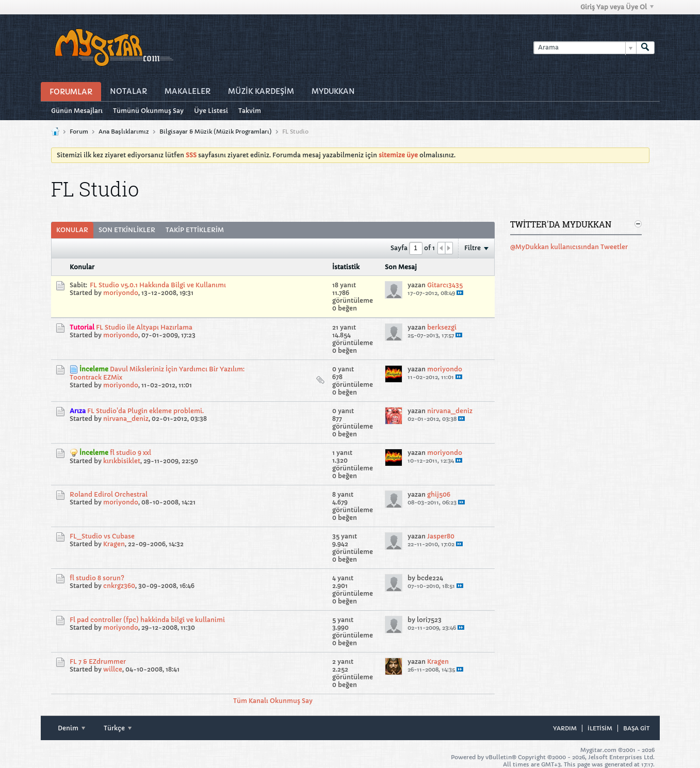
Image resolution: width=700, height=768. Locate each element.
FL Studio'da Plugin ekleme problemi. (145, 411)
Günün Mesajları (77, 111)
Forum (79, 132)
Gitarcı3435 (445, 285)
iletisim (600, 728)
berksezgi (442, 327)
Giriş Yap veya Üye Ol (617, 7)
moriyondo (121, 293)
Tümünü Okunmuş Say (148, 111)
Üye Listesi (211, 111)
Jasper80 (441, 536)
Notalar (128, 91)
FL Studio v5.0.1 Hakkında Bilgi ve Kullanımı (158, 285)
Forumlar (71, 92)
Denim (71, 728)
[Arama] (585, 48)
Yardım (565, 728)
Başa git (636, 728)
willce (113, 669)
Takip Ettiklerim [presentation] (195, 230)
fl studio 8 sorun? (97, 578)
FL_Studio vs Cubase (102, 536)
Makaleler (188, 91)
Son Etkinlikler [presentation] (127, 230)
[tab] (72, 230)
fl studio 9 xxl (131, 453)
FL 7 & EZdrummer (98, 661)
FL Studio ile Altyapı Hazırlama (144, 327)
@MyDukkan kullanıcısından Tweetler (569, 247)
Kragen (114, 544)
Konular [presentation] (72, 230)
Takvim (250, 111)
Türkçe (118, 728)
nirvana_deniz (126, 419)
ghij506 (439, 494)
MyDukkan (333, 91)
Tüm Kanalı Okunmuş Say (273, 701)
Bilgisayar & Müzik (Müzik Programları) (216, 132)
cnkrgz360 (119, 586)
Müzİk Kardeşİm (261, 91)
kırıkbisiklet (122, 461)
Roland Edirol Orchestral (109, 494)
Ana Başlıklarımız (124, 132)
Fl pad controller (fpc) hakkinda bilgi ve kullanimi (147, 620)
